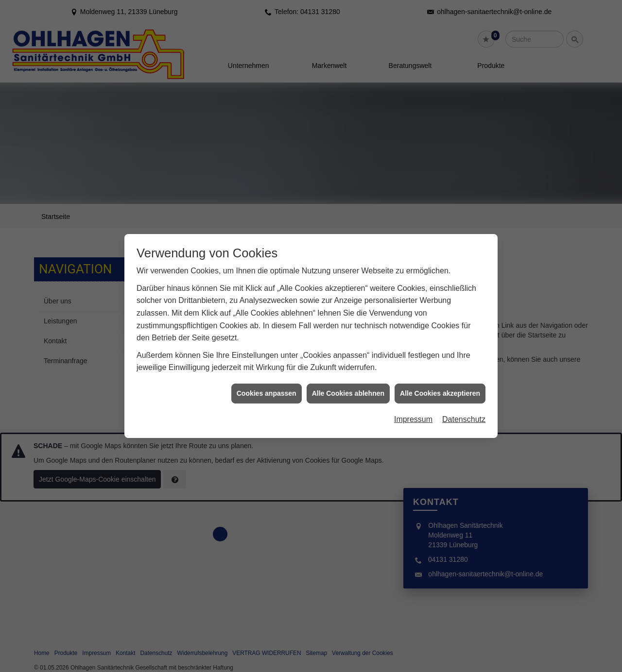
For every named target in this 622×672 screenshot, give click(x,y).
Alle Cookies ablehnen (348, 385)
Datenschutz (464, 411)
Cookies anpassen (267, 385)
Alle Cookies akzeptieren (440, 385)
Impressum (413, 411)
